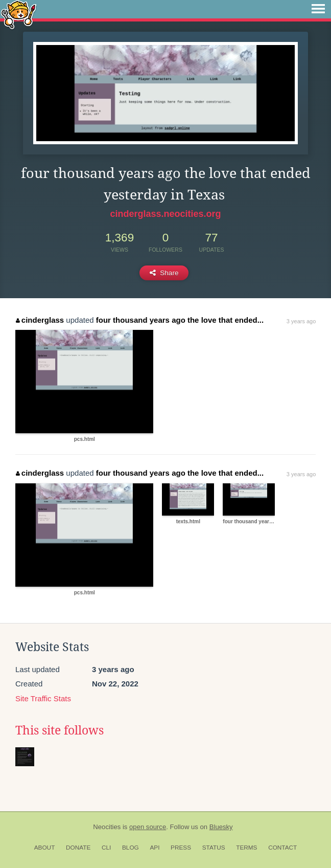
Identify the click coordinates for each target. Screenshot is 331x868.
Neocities (107, 827)
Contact (282, 848)
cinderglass (40, 320)
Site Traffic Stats (43, 698)
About (45, 848)
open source (148, 827)
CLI (106, 848)
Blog (131, 848)
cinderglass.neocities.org (165, 214)
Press (181, 848)
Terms (246, 848)
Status (214, 848)
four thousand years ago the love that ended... (180, 320)
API (155, 848)
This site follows (60, 730)
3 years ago (301, 321)
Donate (78, 848)
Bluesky (221, 827)
